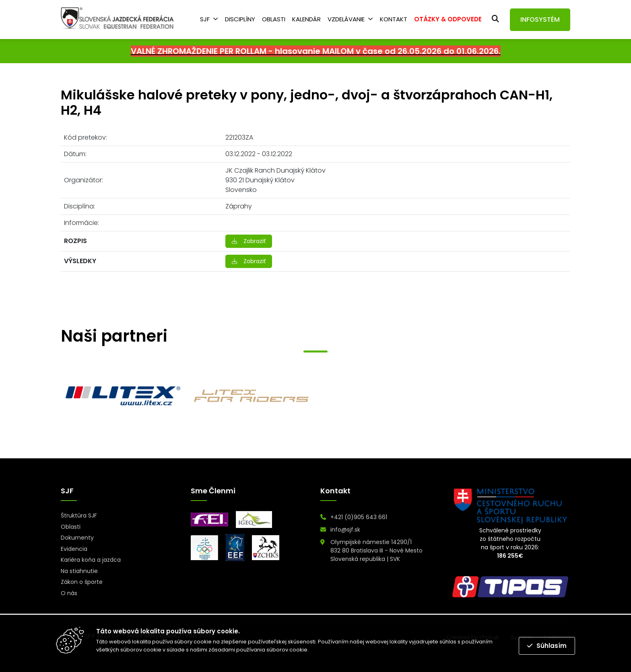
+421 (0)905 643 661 (359, 517)
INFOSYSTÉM (540, 20)
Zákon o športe (82, 582)
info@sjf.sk (345, 530)
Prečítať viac (326, 650)
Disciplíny (240, 19)
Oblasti (274, 19)
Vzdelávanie (346, 19)
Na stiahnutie (79, 571)
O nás (69, 593)
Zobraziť (249, 241)
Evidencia (74, 549)
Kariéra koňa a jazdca (91, 560)
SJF (205, 19)
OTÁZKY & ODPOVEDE (448, 19)
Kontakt (394, 19)
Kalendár (306, 19)
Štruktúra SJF (79, 515)
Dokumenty (77, 538)
